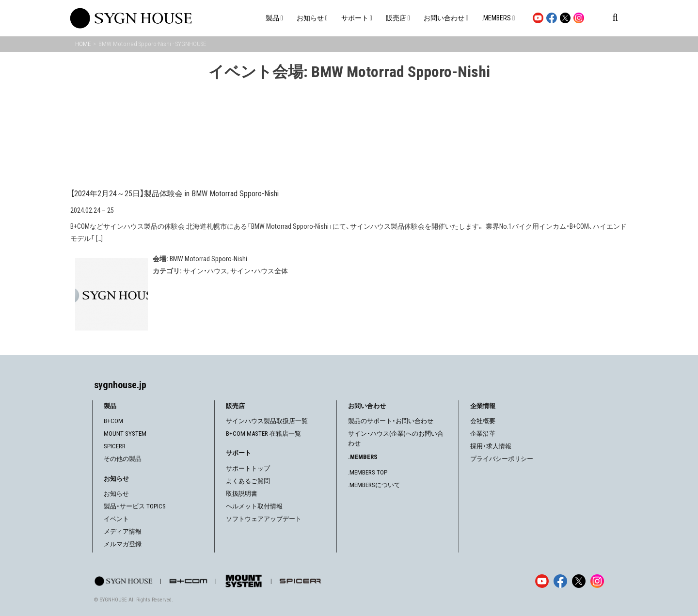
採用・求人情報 (491, 446)
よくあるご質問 (248, 481)
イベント (116, 519)
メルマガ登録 (123, 544)
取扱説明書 (242, 494)
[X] (579, 581)
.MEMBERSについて (374, 485)
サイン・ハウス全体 (259, 271)
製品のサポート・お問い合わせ (391, 421)
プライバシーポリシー (502, 459)
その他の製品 (123, 459)
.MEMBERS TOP (368, 472)
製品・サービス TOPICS (135, 506)
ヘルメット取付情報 (254, 506)
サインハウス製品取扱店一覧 (267, 421)
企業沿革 (483, 434)
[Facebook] (560, 581)
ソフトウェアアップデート (264, 519)
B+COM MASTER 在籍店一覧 (263, 434)
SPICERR (115, 446)
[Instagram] (597, 581)
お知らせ (116, 494)
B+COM (113, 421)
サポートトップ (248, 468)
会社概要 (483, 421)
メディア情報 (123, 531)
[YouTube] (542, 581)
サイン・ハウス (205, 271)
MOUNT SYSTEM (125, 434)
